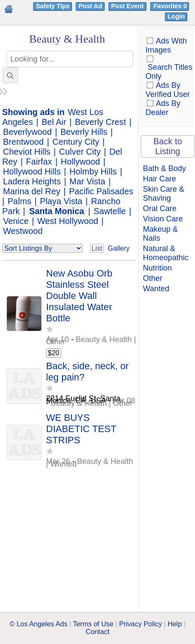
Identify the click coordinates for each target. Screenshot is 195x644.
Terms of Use (93, 624)
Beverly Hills (84, 132)
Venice (16, 221)
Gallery (119, 248)
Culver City (80, 152)
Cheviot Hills (27, 152)
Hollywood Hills (32, 171)
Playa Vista (61, 201)
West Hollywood (68, 221)
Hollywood (80, 162)
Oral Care (160, 208)
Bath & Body (164, 168)
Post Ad (90, 6)
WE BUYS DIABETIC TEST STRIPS (81, 429)
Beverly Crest (101, 122)
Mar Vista (87, 181)
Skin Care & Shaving (164, 194)
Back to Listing (168, 146)
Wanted (156, 289)
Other (153, 278)
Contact (97, 632)
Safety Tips (53, 6)
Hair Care (159, 179)
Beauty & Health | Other (91, 341)
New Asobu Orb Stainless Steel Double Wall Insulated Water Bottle (79, 296)
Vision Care (163, 219)
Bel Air (54, 122)
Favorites (171, 6)
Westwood (23, 231)
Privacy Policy (141, 624)
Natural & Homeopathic (166, 253)
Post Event (127, 6)
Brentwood (23, 142)
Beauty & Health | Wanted (90, 462)
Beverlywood (27, 132)
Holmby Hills (93, 171)
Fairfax (39, 162)
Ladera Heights (32, 181)
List (97, 248)
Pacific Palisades (101, 191)
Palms (20, 201)
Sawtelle (110, 211)
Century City (76, 142)
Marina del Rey (32, 191)
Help (175, 624)
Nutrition (157, 268)
